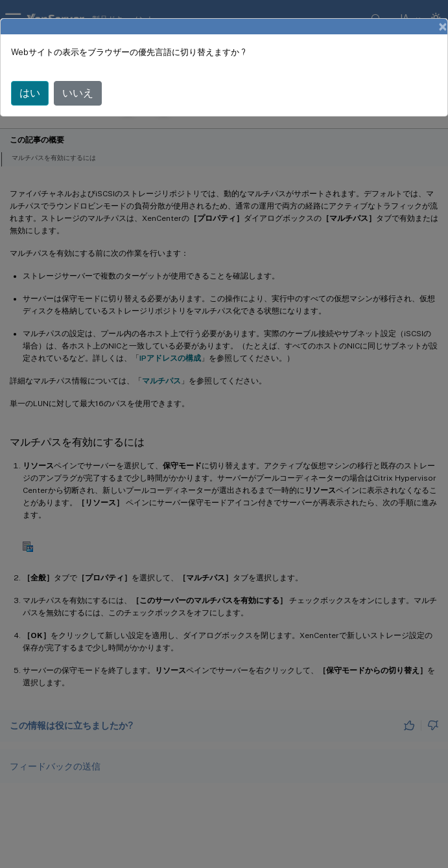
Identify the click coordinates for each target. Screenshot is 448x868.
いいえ (78, 93)
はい (30, 93)
